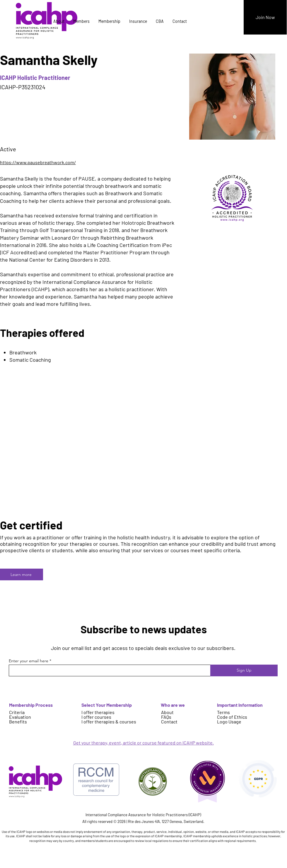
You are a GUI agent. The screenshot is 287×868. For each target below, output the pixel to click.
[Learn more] (22, 574)
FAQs (166, 717)
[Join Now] (265, 17)
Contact (169, 722)
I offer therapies (98, 712)
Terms (223, 712)
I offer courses (96, 717)
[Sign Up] (244, 670)
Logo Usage (229, 722)
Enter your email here (29, 661)
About (167, 712)
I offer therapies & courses (109, 722)
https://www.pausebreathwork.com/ (38, 162)
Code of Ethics (232, 717)
